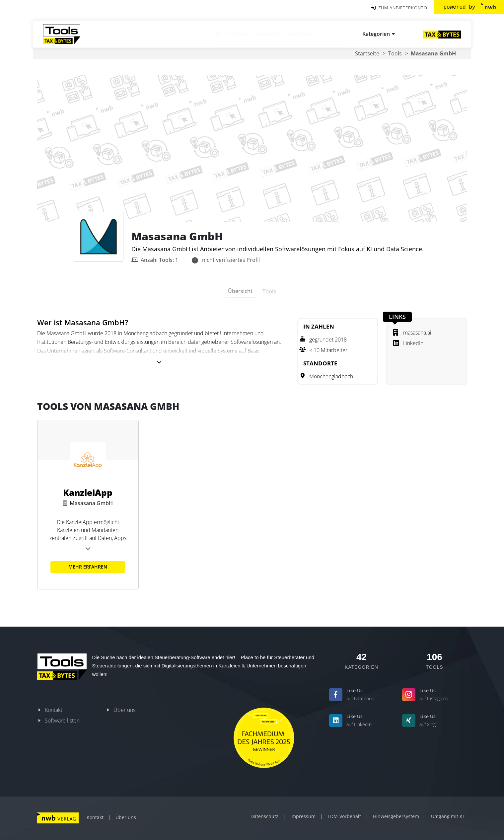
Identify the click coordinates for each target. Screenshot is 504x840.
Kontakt (54, 710)
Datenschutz (264, 816)
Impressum (303, 816)
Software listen (62, 721)
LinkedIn (408, 343)
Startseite (367, 53)
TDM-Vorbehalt (344, 816)
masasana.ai (412, 333)
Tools (395, 53)
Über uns (124, 710)
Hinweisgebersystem (396, 816)
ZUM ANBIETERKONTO (399, 8)
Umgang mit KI (447, 816)
